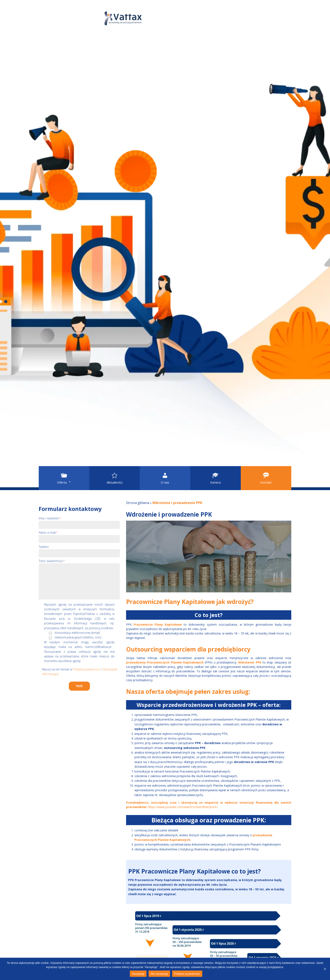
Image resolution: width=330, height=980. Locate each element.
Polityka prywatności (86, 669)
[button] (64, 478)
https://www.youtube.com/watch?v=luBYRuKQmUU (183, 807)
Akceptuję (138, 974)
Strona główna (138, 503)
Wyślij (79, 686)
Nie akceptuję (159, 974)
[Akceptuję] (325, 969)
